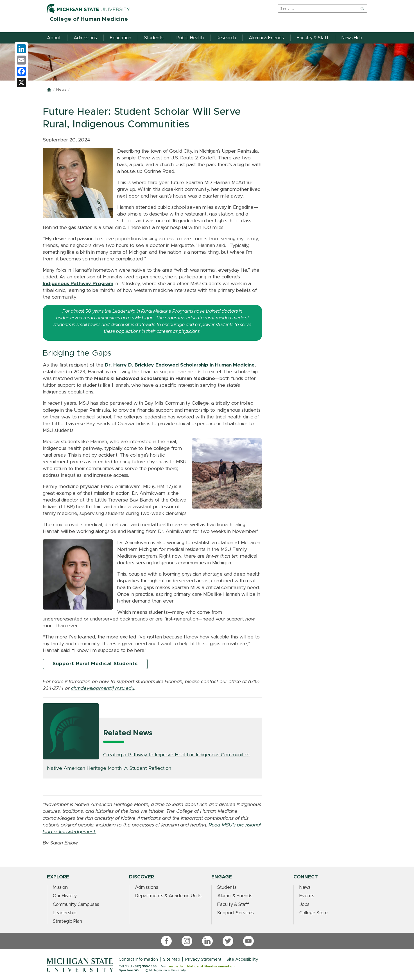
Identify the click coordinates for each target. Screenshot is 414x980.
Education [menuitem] (121, 38)
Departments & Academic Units (168, 896)
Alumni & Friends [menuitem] (266, 38)
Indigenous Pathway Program (78, 284)
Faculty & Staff (233, 905)
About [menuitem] (54, 38)
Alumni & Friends (235, 896)
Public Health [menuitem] (190, 38)
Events (307, 896)
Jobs (304, 905)
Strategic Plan (67, 921)
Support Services (236, 913)
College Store (314, 913)
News (61, 90)
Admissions (147, 887)
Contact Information (138, 959)
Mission (60, 887)
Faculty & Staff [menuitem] (313, 38)
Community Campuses (76, 905)
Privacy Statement (203, 959)
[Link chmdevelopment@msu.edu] (103, 688)
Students (227, 887)
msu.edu (176, 966)
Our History (65, 896)
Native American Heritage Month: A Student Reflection (109, 768)
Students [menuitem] (154, 38)
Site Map (172, 959)
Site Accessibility (242, 959)
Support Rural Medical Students (95, 664)
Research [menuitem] (226, 38)
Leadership (65, 913)
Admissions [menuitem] (85, 38)
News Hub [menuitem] (352, 38)
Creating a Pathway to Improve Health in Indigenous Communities (176, 755)
